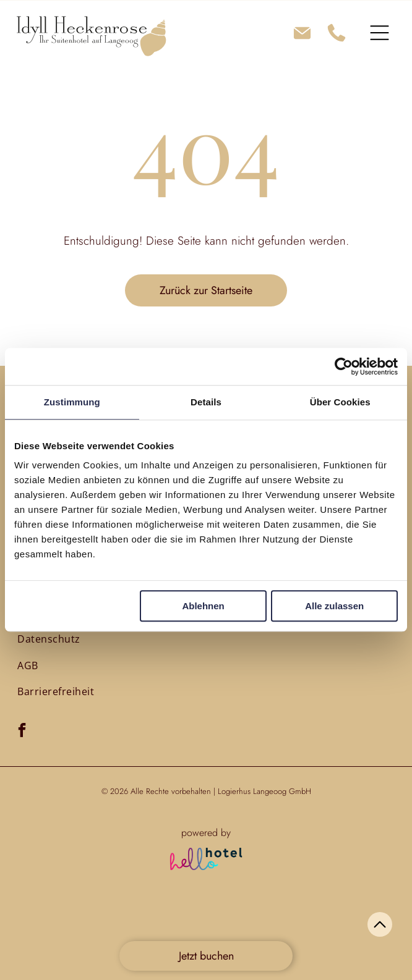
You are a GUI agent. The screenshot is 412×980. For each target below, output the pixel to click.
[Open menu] (380, 33)
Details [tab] (206, 402)
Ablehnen (203, 606)
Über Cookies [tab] (340, 402)
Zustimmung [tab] (72, 402)
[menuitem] (49, 639)
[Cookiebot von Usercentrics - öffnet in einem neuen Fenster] (344, 366)
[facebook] (22, 732)
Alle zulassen (334, 606)
